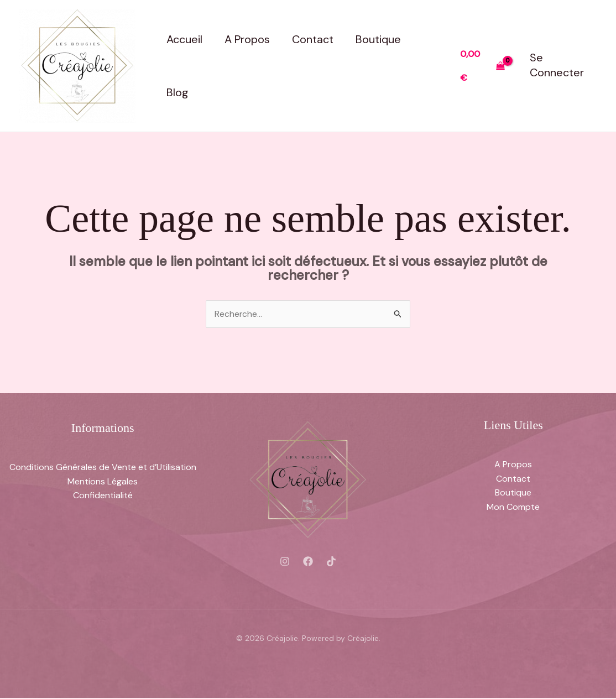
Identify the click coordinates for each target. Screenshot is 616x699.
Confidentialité (103, 496)
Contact (313, 39)
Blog (178, 92)
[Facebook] (308, 562)
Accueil (184, 39)
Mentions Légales (103, 482)
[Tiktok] (331, 562)
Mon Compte (513, 507)
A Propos (247, 39)
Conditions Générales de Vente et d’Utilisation (103, 468)
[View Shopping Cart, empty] (483, 66)
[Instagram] (285, 562)
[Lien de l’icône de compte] (563, 66)
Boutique (378, 39)
